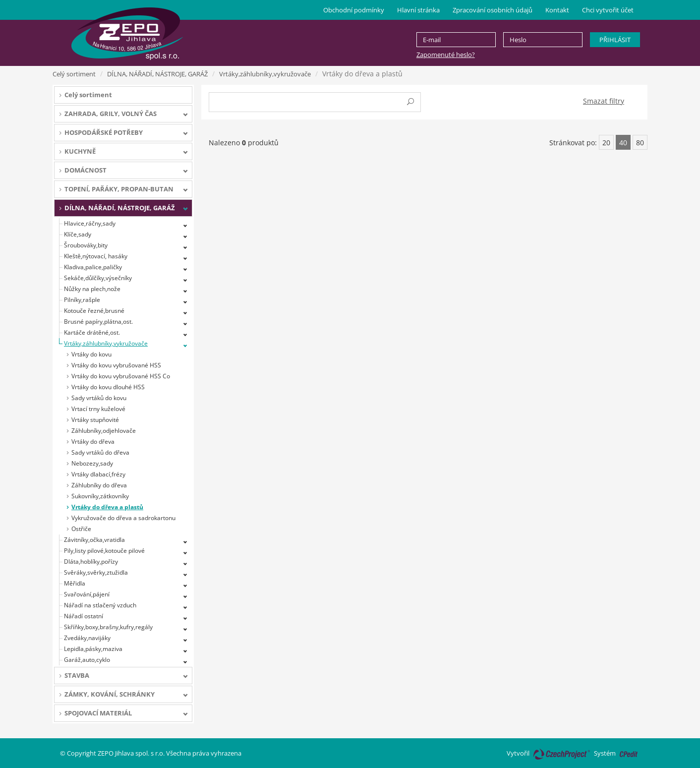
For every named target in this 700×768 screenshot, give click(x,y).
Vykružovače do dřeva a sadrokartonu (123, 518)
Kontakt (557, 10)
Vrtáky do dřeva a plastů (107, 507)
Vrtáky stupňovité (95, 420)
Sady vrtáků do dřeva (100, 452)
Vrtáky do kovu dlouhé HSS (108, 387)
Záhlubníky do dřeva (99, 485)
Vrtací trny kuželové (98, 409)
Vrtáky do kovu (91, 354)
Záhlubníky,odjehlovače (104, 431)
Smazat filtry (604, 101)
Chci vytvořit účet (608, 10)
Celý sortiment (74, 74)
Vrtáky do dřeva (93, 442)
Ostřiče (81, 529)
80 (640, 143)
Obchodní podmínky (354, 10)
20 (606, 143)
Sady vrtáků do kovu (99, 398)
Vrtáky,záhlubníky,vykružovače (265, 74)
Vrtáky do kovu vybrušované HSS (116, 365)
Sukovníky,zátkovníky (100, 496)
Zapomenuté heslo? (446, 55)
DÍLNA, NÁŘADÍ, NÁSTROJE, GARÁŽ (157, 74)
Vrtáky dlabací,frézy (98, 474)
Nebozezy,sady (92, 463)
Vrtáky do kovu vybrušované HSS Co (121, 376)
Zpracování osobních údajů (493, 10)
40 (623, 143)
